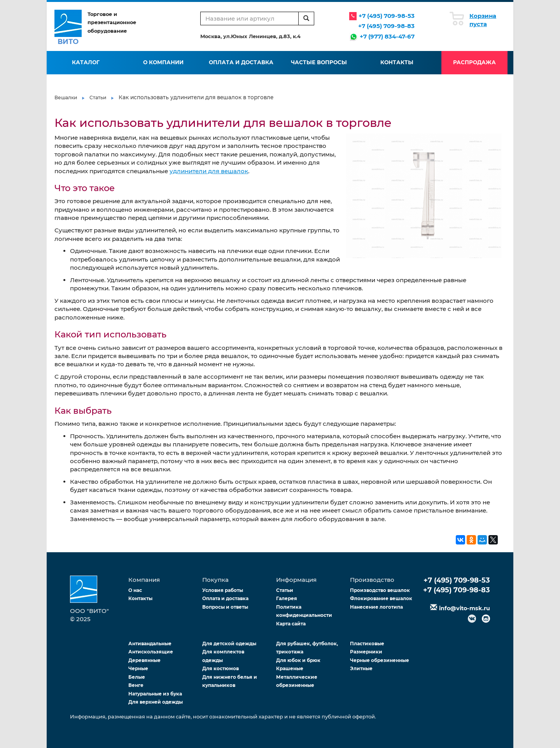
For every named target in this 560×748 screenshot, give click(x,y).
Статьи (98, 97)
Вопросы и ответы (225, 607)
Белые (137, 677)
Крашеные (290, 668)
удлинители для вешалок (209, 171)
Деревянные (144, 660)
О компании (163, 62)
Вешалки (66, 97)
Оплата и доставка (241, 62)
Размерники (366, 652)
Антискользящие (151, 652)
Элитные (361, 668)
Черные (138, 668)
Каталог (86, 62)
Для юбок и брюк (298, 660)
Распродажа (474, 62)
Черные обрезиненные (380, 660)
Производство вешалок (380, 590)
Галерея (287, 598)
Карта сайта (291, 624)
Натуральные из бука (155, 694)
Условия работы (223, 590)
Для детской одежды (229, 644)
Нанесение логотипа (376, 607)
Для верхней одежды (156, 702)
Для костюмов (220, 668)
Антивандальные (150, 644)
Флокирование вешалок (381, 598)
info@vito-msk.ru (465, 608)
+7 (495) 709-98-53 (387, 16)
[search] (306, 18)
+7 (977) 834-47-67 (387, 36)
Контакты (397, 62)
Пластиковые (367, 644)
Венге (136, 685)
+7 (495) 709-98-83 (386, 26)
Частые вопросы (319, 62)
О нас (135, 590)
